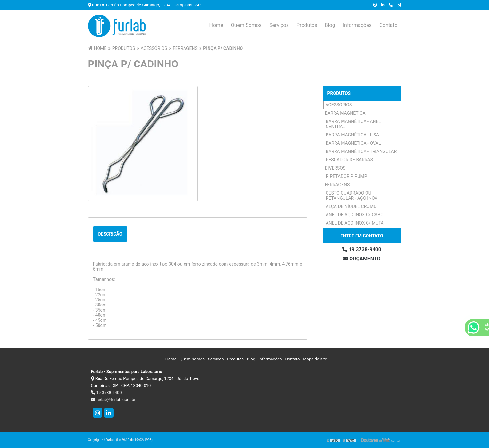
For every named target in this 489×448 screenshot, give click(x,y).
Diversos (335, 168)
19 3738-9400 (362, 249)
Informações (357, 25)
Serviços (279, 25)
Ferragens (337, 185)
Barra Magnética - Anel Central (354, 124)
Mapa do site (315, 359)
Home (216, 25)
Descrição (110, 234)
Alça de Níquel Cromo (351, 206)
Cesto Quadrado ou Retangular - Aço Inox (352, 196)
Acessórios (339, 105)
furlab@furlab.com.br (113, 400)
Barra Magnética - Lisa (353, 135)
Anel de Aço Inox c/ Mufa (355, 223)
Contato (388, 25)
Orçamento (362, 259)
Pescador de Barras (349, 160)
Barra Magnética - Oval (354, 143)
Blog (330, 25)
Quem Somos (246, 25)
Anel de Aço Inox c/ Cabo (355, 215)
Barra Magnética (345, 113)
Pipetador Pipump (347, 176)
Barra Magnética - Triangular (361, 151)
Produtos (307, 25)
